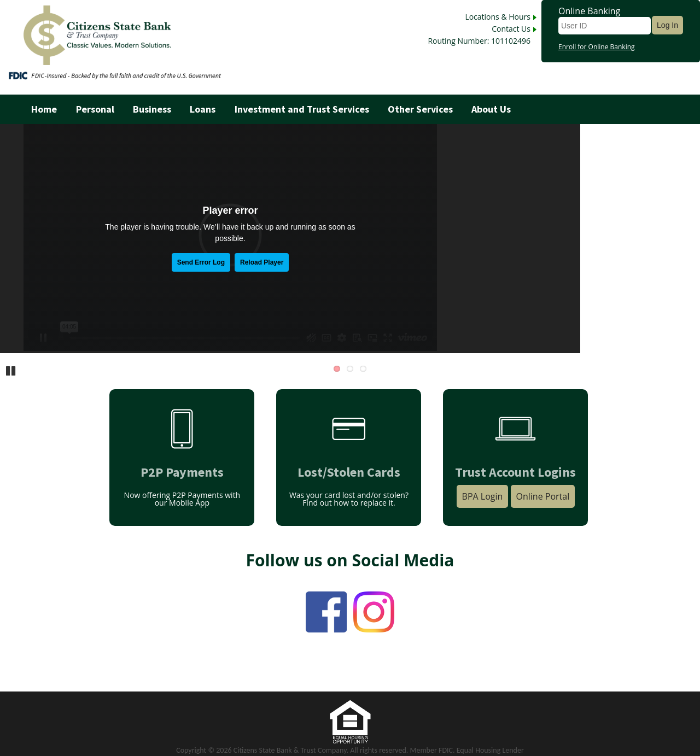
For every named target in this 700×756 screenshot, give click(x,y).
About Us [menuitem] (491, 109)
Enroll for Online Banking (597, 47)
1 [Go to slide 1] (337, 369)
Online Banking (589, 11)
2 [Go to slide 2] (350, 369)
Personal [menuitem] (95, 109)
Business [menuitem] (152, 109)
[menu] (350, 109)
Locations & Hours (498, 17)
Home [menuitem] (44, 109)
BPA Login (483, 496)
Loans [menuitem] (203, 109)
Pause (11, 370)
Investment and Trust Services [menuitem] (302, 109)
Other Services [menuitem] (420, 109)
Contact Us (511, 29)
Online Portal (543, 496)
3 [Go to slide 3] (363, 369)
